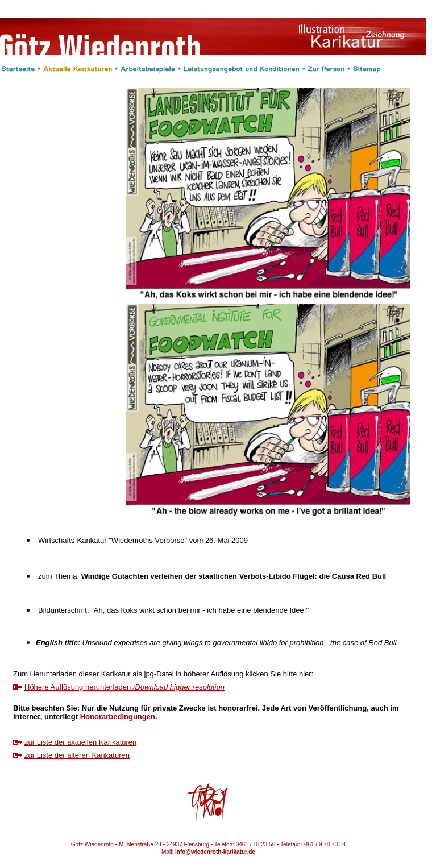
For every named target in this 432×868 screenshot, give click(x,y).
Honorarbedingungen (118, 717)
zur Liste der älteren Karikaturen (77, 755)
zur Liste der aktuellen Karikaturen (80, 742)
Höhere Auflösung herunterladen (124, 687)
